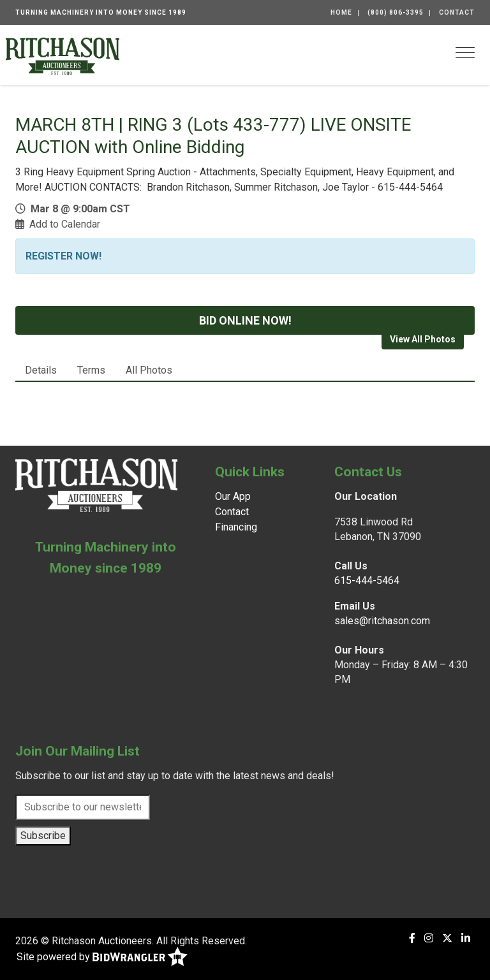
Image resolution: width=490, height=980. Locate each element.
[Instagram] (429, 938)
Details (41, 370)
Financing (236, 527)
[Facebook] (412, 938)
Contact (457, 12)
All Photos (149, 370)
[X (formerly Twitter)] (447, 938)
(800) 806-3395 (396, 12)
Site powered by (102, 957)
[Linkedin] (466, 938)
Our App (233, 496)
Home (341, 12)
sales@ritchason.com (382, 621)
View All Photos (423, 339)
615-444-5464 (367, 581)
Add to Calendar (65, 224)
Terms (91, 370)
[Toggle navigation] (465, 53)
